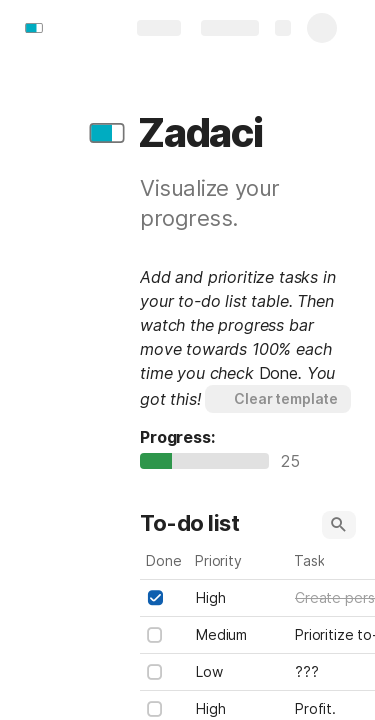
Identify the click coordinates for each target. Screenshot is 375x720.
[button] (107, 133)
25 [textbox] (296, 461)
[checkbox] (155, 598)
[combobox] (239, 598)
